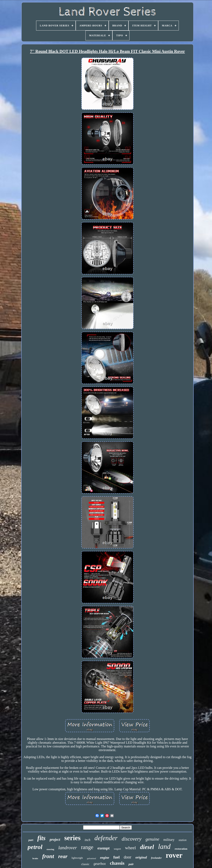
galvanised (91, 858)
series (72, 838)
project (55, 840)
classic (85, 864)
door (128, 857)
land (164, 846)
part (31, 840)
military (169, 840)
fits (41, 838)
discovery (132, 839)
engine (105, 858)
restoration (181, 849)
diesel (147, 847)
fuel (116, 857)
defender (106, 838)
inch (88, 840)
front (48, 856)
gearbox (100, 864)
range (87, 847)
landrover (68, 848)
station (183, 840)
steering (50, 849)
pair (131, 864)
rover (174, 855)
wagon (117, 849)
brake (35, 858)
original (141, 857)
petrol (35, 847)
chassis (117, 863)
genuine (152, 839)
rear (63, 856)
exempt (104, 848)
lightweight (77, 858)
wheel (130, 848)
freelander (156, 858)
